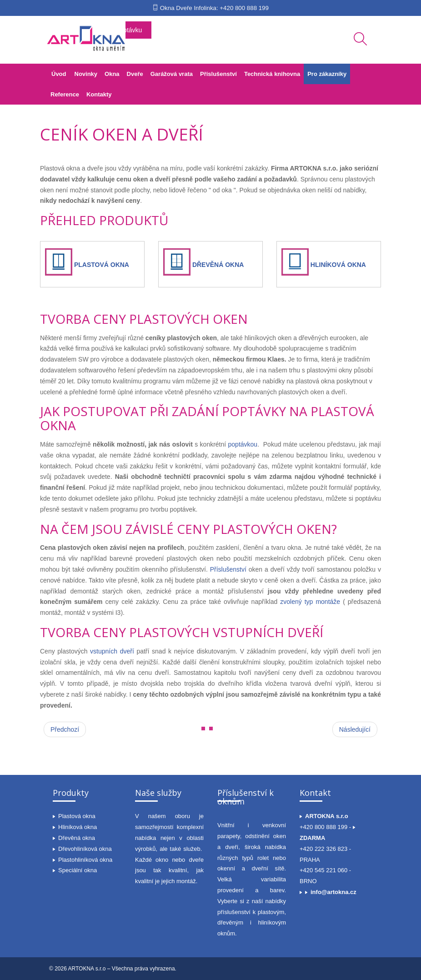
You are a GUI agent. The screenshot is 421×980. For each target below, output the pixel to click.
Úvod (59, 74)
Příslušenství (218, 74)
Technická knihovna (272, 74)
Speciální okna (78, 870)
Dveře (135, 74)
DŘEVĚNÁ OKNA (218, 265)
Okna (112, 74)
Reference (65, 94)
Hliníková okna (78, 827)
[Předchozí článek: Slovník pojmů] (65, 729)
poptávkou (243, 444)
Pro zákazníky (327, 74)
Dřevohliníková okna (85, 849)
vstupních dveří (112, 651)
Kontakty (99, 94)
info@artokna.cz (333, 892)
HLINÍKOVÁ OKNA (338, 265)
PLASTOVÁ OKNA (102, 265)
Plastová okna (77, 816)
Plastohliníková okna (85, 860)
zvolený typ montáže (311, 602)
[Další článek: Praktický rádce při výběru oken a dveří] (355, 729)
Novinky (86, 74)
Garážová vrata (172, 74)
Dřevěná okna (77, 838)
